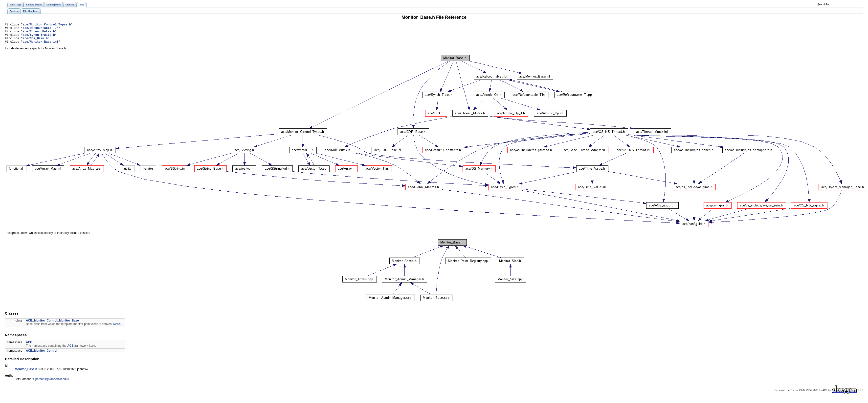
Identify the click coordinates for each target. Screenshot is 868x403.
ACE (29, 347)
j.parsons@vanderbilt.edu (51, 383)
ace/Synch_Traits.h (39, 38)
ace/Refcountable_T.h (41, 29)
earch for (823, 4)
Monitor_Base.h (26, 374)
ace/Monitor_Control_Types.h (47, 25)
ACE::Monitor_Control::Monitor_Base (52, 325)
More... (118, 328)
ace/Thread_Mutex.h (39, 33)
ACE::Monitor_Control (42, 355)
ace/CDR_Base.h (35, 42)
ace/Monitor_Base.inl (41, 46)
